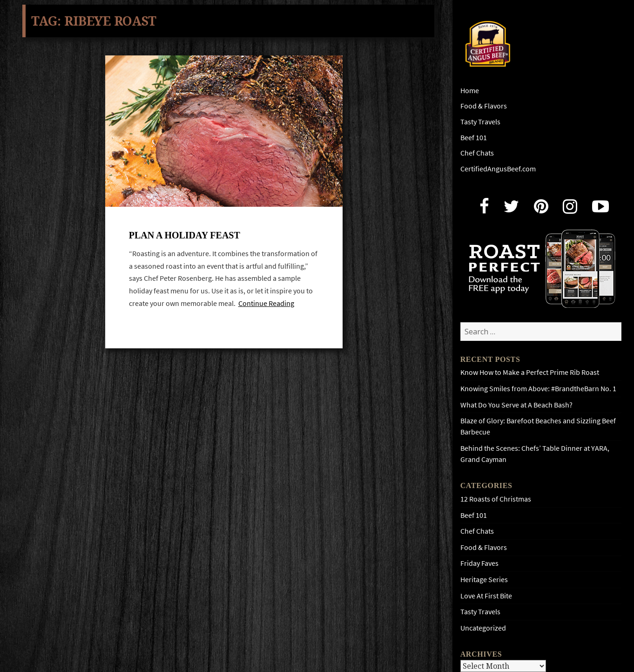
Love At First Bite (486, 596)
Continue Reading (266, 304)
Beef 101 (474, 138)
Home (470, 91)
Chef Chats (477, 153)
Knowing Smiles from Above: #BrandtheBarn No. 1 (538, 389)
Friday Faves (479, 563)
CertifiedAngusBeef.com (498, 169)
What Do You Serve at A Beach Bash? (516, 405)
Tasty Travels (480, 122)
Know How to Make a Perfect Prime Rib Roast (530, 372)
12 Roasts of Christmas (496, 499)
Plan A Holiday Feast (185, 236)
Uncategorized (483, 628)
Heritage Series (484, 580)
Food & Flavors (484, 106)
